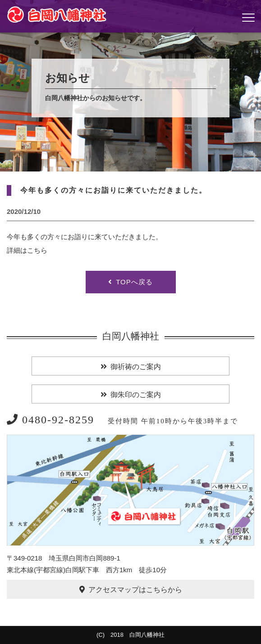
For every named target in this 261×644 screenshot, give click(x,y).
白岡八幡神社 (131, 336)
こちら (37, 250)
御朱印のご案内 (136, 395)
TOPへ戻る (134, 282)
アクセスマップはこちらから (135, 590)
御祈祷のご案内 (136, 367)
